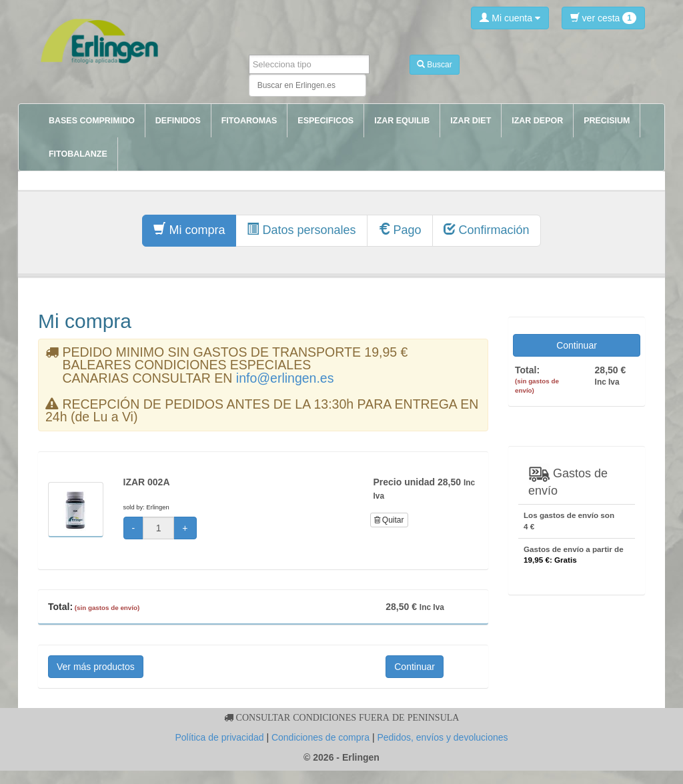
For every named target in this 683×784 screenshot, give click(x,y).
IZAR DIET (471, 121)
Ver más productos (96, 667)
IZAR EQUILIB (402, 121)
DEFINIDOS (178, 121)
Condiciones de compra (320, 737)
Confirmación (487, 230)
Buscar (435, 65)
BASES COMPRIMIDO (92, 121)
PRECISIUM (607, 121)
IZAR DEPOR (537, 121)
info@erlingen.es (285, 378)
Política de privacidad (219, 737)
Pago (400, 230)
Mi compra (189, 230)
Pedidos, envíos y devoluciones (442, 737)
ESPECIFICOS (325, 121)
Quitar (389, 520)
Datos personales (301, 230)
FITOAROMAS (249, 121)
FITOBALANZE (78, 154)
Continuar (415, 667)
